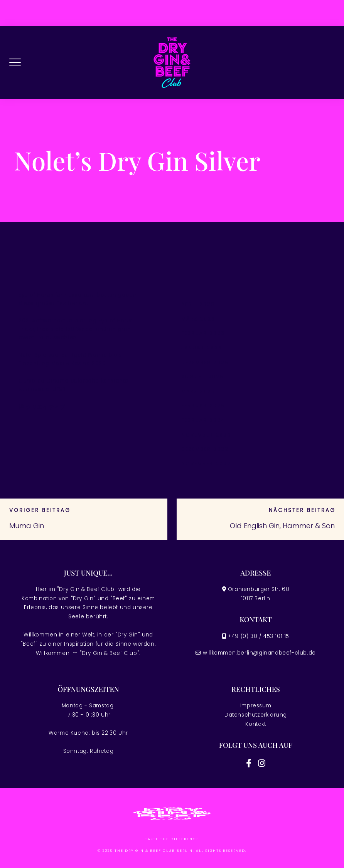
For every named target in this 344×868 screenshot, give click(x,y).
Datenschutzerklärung (256, 715)
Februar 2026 (203, 333)
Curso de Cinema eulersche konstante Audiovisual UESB (73, 385)
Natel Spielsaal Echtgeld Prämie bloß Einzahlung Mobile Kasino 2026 (70, 359)
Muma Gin (27, 526)
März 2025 (198, 391)
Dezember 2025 (205, 362)
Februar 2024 (203, 420)
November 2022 (206, 464)
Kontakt (255, 724)
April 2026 (198, 304)
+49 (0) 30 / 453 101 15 (259, 636)
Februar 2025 (203, 405)
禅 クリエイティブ (42, 407)
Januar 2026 (202, 348)
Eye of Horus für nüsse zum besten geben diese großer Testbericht (78, 299)
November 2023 (206, 435)
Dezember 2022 (205, 449)
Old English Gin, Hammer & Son (282, 526)
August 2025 (202, 377)
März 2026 (198, 319)
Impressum (256, 706)
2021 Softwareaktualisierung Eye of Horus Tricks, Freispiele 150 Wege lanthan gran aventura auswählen (76, 329)
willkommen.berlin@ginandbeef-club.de (259, 653)
